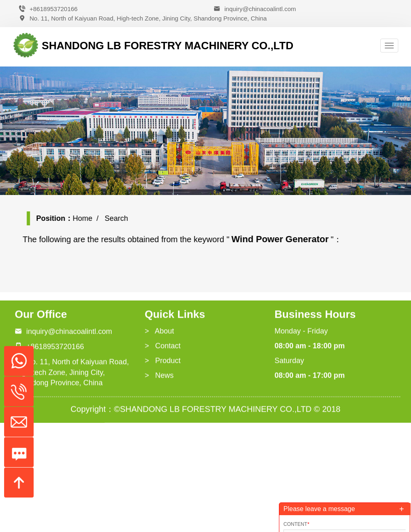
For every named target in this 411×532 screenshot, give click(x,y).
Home (87, 218)
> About (160, 332)
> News (159, 376)
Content (296, 524)
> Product (163, 362)
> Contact (163, 347)
